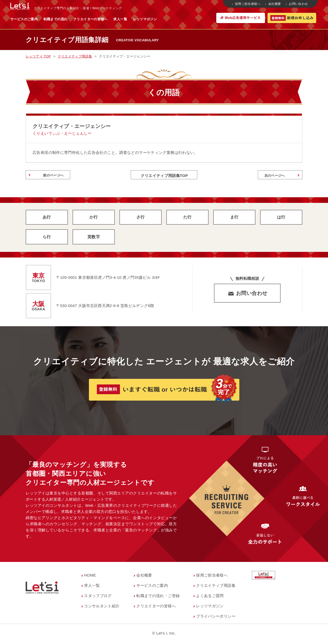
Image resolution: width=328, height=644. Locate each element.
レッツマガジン (196, 19)
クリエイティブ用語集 (216, 587)
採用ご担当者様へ (247, 4)
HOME (90, 577)
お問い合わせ (297, 4)
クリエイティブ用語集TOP (164, 176)
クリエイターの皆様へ (141, 19)
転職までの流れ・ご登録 (158, 597)
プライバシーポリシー (216, 618)
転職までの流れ (106, 19)
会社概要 (273, 4)
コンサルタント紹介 (102, 607)
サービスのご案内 (74, 19)
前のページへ (47, 176)
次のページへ (281, 176)
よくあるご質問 (210, 597)
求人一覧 (171, 19)
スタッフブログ (98, 597)
